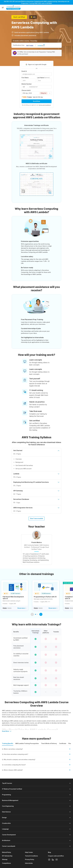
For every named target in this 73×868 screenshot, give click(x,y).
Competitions (6, 863)
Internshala (29, 863)
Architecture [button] (6, 840)
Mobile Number (27, 84)
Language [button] (5, 829)
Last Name (43, 78)
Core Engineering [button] (8, 806)
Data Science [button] (6, 812)
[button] (3, 8)
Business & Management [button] (10, 800)
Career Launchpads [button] (9, 846)
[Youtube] (57, 860)
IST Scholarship (7, 856)
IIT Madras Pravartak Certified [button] (12, 789)
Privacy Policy (30, 859)
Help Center (29, 852)
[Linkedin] (53, 860)
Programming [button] (6, 795)
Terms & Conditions (31, 856)
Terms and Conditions (45, 105)
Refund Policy (7, 852)
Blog (49, 852)
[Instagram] (49, 860)
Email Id (24, 71)
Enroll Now (37, 101)
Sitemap (5, 859)
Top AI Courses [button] (7, 783)
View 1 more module (36, 518)
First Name (25, 78)
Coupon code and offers (56, 856)
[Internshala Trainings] (13, 8)
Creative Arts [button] (6, 823)
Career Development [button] (9, 835)
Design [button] (4, 818)
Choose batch (26, 90)
